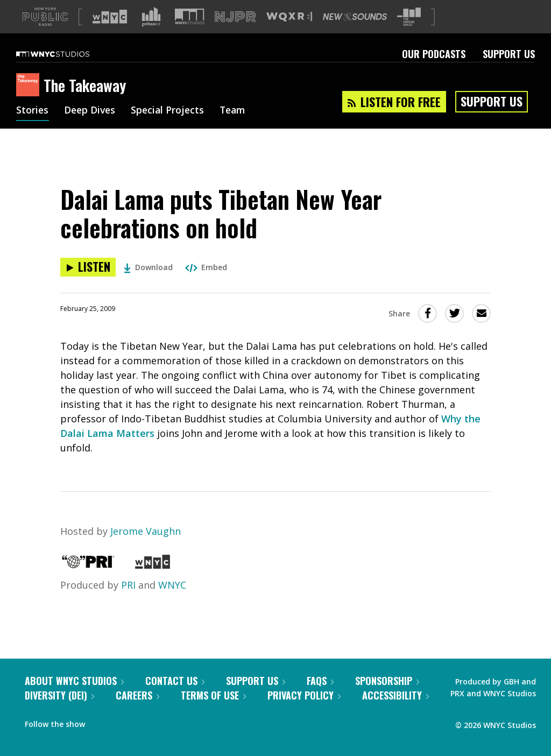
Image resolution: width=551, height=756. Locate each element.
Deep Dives (91, 111)
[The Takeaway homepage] (30, 86)
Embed (206, 267)
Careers (137, 695)
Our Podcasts (434, 54)
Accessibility (395, 695)
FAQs (320, 681)
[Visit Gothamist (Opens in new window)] (151, 17)
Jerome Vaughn (146, 531)
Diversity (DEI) (59, 695)
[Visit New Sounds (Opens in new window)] (355, 17)
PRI (128, 585)
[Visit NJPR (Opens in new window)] (235, 17)
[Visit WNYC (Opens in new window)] (110, 17)
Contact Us (175, 681)
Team (238, 111)
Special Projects (171, 111)
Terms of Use (213, 695)
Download (148, 267)
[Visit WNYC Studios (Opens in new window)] (190, 16)
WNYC (172, 585)
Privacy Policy (304, 695)
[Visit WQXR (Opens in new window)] (289, 17)
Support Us (509, 54)
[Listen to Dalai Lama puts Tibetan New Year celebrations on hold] (88, 267)
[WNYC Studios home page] (66, 54)
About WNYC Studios (74, 681)
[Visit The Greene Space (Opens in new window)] (409, 17)
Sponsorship (387, 681)
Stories (33, 111)
